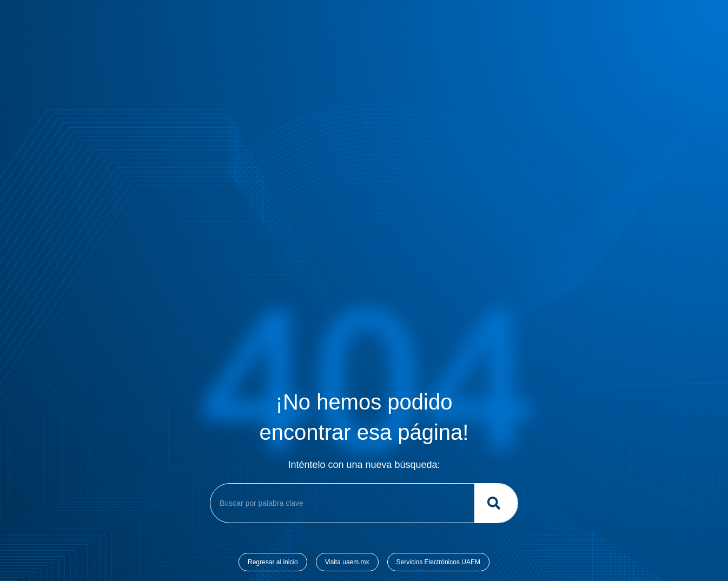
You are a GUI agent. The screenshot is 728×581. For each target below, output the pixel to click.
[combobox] (340, 503)
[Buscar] (496, 503)
